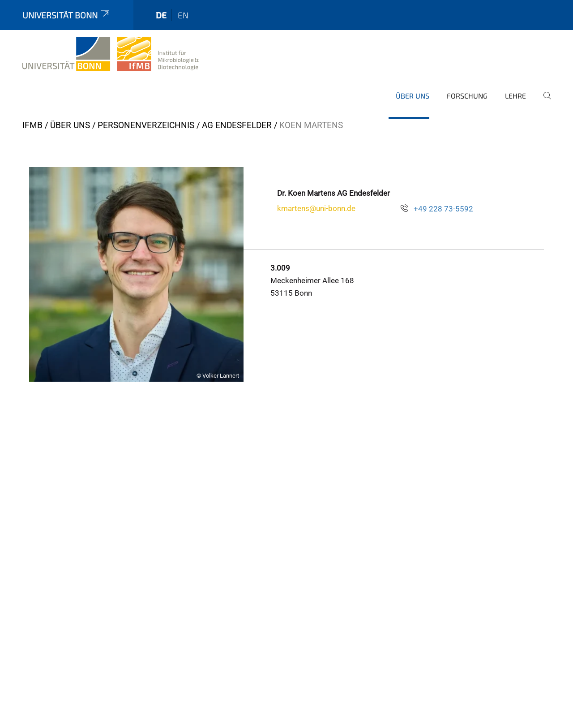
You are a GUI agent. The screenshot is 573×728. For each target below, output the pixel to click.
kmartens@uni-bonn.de (316, 208)
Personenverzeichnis (146, 125)
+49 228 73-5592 (443, 209)
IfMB (32, 125)
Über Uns (413, 96)
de (161, 15)
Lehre (515, 96)
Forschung (467, 96)
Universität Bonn (67, 15)
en (183, 15)
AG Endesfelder (237, 125)
